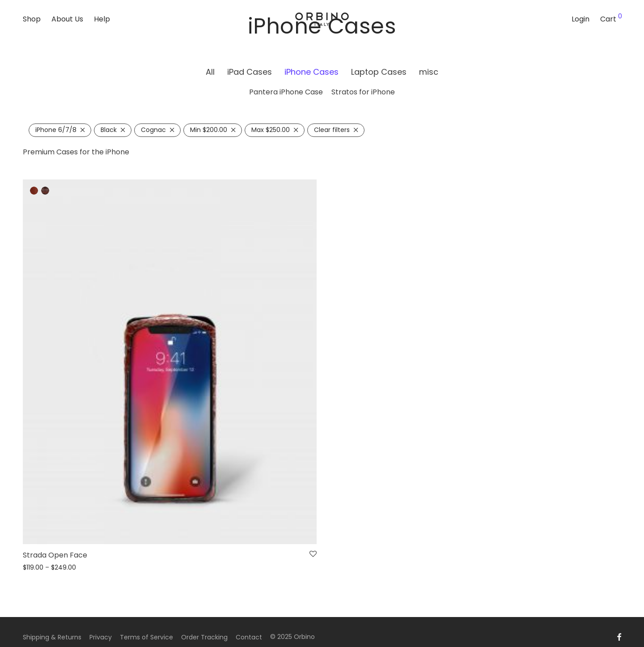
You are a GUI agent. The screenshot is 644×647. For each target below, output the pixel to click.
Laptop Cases (379, 72)
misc (429, 72)
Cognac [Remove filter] (153, 130)
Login (580, 19)
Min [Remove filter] (209, 130)
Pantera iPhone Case (286, 92)
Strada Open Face (55, 555)
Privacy (101, 637)
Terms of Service (146, 637)
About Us (67, 19)
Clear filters (332, 130)
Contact (249, 637)
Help (102, 19)
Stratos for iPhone (363, 92)
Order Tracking (204, 637)
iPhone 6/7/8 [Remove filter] (56, 130)
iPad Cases (250, 72)
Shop (32, 19)
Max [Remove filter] (271, 130)
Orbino (304, 637)
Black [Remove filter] (109, 130)
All (210, 72)
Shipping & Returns (52, 637)
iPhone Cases (311, 72)
